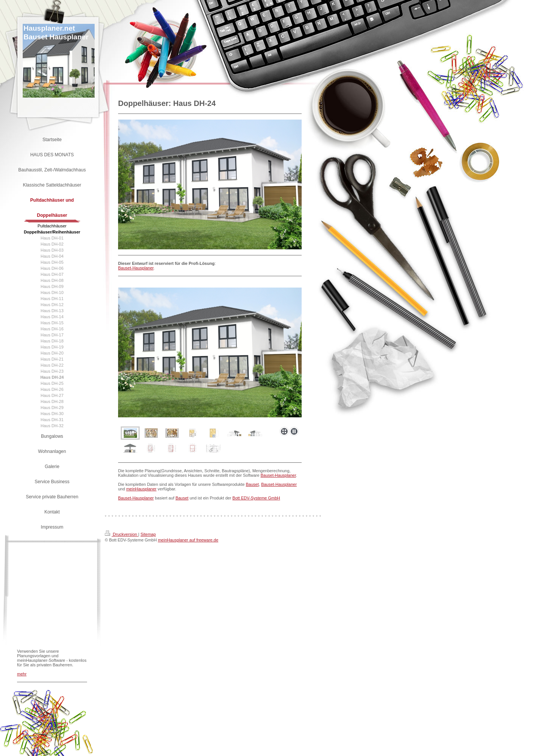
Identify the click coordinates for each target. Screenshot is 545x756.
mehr (22, 674)
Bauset (252, 484)
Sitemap (148, 534)
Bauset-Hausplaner (136, 268)
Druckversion (121, 534)
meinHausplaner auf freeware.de (188, 540)
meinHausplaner (141, 489)
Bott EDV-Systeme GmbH (256, 498)
